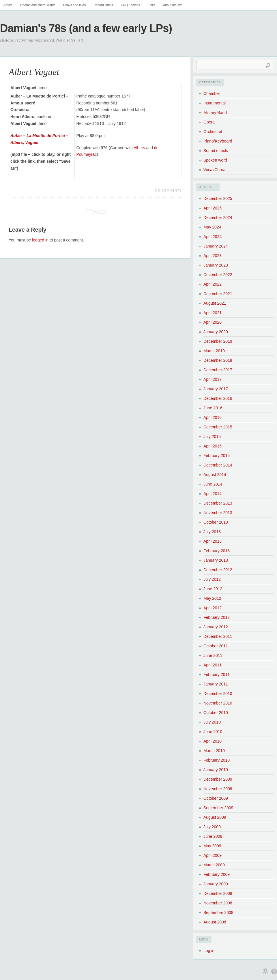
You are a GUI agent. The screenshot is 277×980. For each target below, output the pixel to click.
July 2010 (212, 722)
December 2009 (218, 779)
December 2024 (218, 218)
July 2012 (212, 579)
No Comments (169, 190)
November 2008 (218, 903)
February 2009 (217, 874)
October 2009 (216, 798)
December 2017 (218, 370)
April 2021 (213, 313)
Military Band (215, 113)
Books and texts (74, 5)
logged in (40, 240)
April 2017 (213, 379)
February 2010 (217, 760)
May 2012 (212, 598)
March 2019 (214, 351)
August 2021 (215, 303)
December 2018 (218, 360)
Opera (209, 122)
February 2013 (217, 551)
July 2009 (212, 827)
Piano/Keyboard (218, 141)
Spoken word (215, 160)
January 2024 (216, 246)
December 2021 (218, 294)
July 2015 (212, 436)
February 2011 (217, 674)
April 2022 (213, 284)
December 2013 (218, 503)
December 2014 (218, 465)
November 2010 (218, 703)
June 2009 (213, 836)
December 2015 (218, 427)
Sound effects (216, 151)
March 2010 (214, 751)
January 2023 (216, 265)
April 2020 (213, 322)
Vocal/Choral (215, 170)
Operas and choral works (38, 5)
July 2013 (212, 532)
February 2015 (217, 456)
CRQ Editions (131, 5)
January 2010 (216, 770)
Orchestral (213, 132)
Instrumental (215, 103)
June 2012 (213, 589)
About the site (173, 5)
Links (151, 5)
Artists (8, 5)
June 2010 (213, 732)
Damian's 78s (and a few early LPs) (86, 28)
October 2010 (216, 713)
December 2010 (218, 694)
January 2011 (216, 684)
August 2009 (215, 817)
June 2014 (213, 484)
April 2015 (213, 446)
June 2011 (213, 655)
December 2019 (218, 341)
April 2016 (213, 417)
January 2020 (216, 332)
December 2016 (218, 398)
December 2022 (218, 275)
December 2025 (218, 198)
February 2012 (217, 617)
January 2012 (216, 627)
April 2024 (213, 237)
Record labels (103, 5)
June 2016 (213, 408)
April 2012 (213, 608)
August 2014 (215, 475)
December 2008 (218, 893)
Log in (209, 951)
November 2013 (218, 513)
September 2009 (218, 808)
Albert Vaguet (34, 72)
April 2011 (213, 665)
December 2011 (218, 636)
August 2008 (215, 922)
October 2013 (216, 522)
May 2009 (212, 846)
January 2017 (216, 389)
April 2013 (213, 541)
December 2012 (218, 570)
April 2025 (213, 208)
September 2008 (218, 912)
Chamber (212, 93)
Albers (139, 148)
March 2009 (214, 865)
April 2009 (213, 855)
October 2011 (216, 646)
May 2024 (212, 227)
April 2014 (213, 494)
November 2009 (218, 789)
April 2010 (213, 741)
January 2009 (216, 884)
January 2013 (216, 560)
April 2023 (213, 256)
